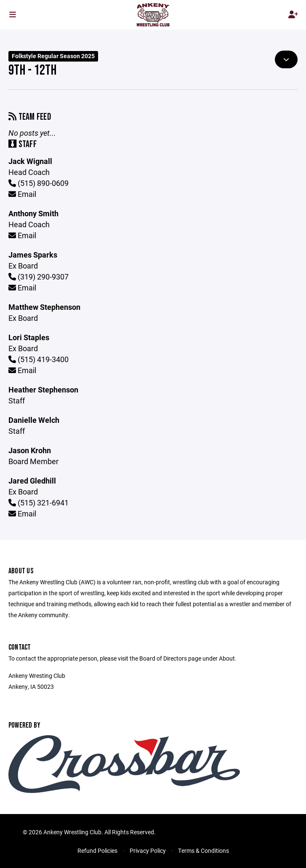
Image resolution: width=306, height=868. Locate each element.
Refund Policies (97, 851)
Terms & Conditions (204, 851)
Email (22, 194)
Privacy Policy (148, 851)
